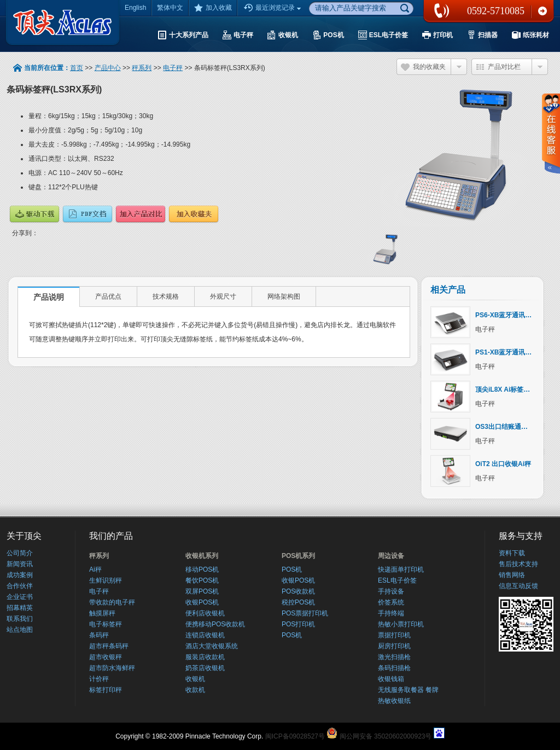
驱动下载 (34, 214)
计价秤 (99, 679)
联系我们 (542, 11)
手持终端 (391, 613)
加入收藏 (213, 8)
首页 (77, 68)
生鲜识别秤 (106, 580)
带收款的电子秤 (112, 602)
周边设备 (391, 556)
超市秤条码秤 (109, 646)
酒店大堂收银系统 (212, 646)
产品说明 (49, 297)
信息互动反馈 (518, 586)
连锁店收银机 (205, 635)
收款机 (195, 690)
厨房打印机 (394, 646)
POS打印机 (298, 624)
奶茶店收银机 (205, 668)
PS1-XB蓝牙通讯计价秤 (510, 352)
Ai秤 (95, 569)
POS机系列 (298, 556)
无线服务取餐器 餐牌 (408, 690)
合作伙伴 (20, 586)
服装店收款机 (205, 657)
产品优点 (108, 296)
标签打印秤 (106, 690)
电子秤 (173, 68)
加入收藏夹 (194, 214)
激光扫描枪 (394, 657)
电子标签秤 (106, 624)
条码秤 (99, 635)
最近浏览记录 (273, 8)
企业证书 (20, 597)
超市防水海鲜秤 (112, 668)
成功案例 (20, 575)
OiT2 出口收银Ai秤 (503, 464)
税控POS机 (298, 602)
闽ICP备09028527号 (295, 736)
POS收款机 (298, 591)
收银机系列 (202, 556)
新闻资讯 (20, 564)
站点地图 (20, 630)
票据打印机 (394, 635)
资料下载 (512, 553)
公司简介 (20, 553)
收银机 (195, 679)
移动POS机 (202, 569)
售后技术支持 (518, 564)
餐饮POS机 (202, 580)
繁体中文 (170, 8)
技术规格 (166, 296)
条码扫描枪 (394, 668)
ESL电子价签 (397, 580)
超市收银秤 (106, 657)
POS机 (292, 569)
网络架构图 (284, 296)
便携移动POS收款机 (215, 624)
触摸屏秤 (102, 613)
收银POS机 (202, 602)
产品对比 (141, 214)
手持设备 (391, 591)
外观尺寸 (223, 296)
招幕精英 (20, 608)
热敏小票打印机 (401, 624)
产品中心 (108, 68)
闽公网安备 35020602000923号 (386, 736)
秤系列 (142, 68)
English (135, 8)
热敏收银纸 (394, 701)
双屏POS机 (202, 591)
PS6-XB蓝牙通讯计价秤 (510, 315)
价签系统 (391, 602)
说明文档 (87, 214)
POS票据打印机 (305, 613)
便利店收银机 (205, 613)
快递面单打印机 (401, 569)
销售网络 (512, 575)
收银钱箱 (391, 679)
